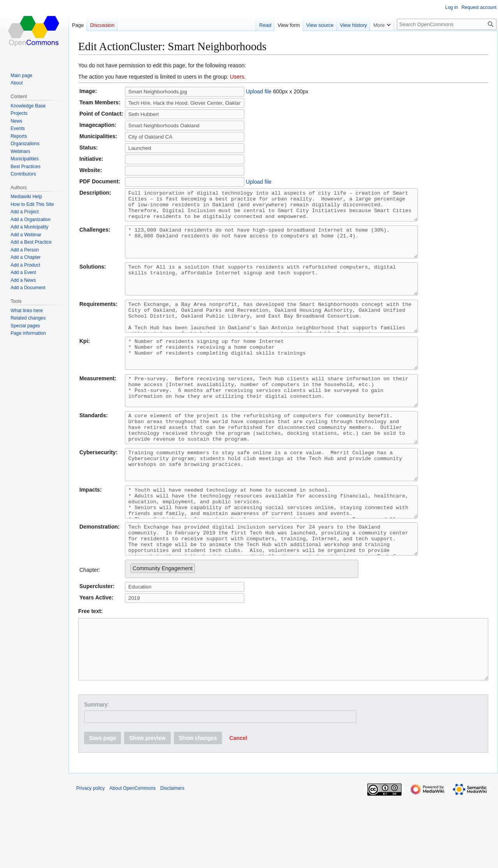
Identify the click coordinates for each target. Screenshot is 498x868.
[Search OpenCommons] (447, 24)
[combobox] (242, 627)
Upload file (259, 91)
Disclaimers (172, 858)
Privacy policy (90, 858)
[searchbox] (199, 625)
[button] (238, 808)
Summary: (96, 775)
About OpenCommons (132, 858)
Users (237, 77)
